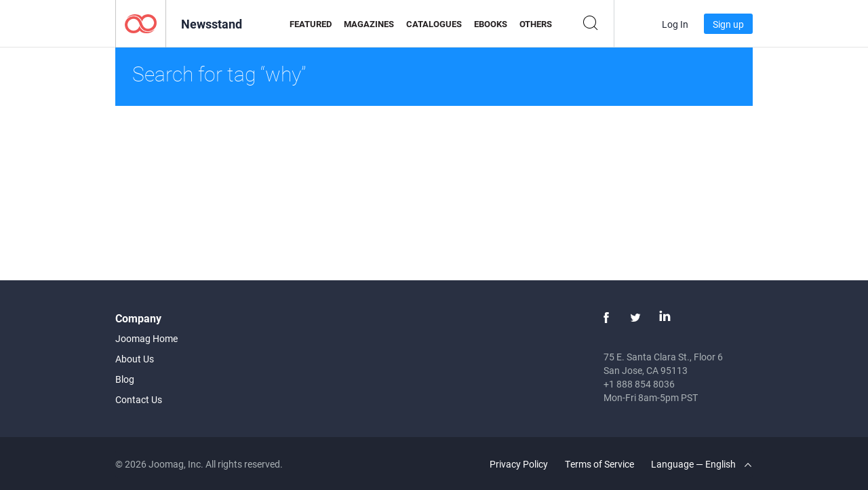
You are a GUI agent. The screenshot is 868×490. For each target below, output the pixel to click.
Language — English (701, 464)
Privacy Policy (519, 464)
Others (536, 24)
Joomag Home (146, 338)
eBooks (491, 24)
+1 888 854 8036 (639, 384)
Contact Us (139, 399)
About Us (135, 359)
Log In (675, 24)
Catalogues (434, 24)
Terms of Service (599, 464)
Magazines (369, 24)
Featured (311, 24)
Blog (125, 379)
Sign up (728, 24)
